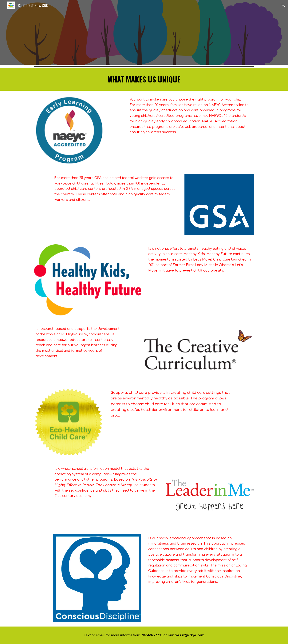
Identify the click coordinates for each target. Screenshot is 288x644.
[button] (283, 5)
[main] (144, 79)
